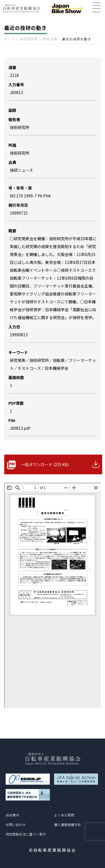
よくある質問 (64, 815)
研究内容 (50, 39)
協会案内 (12, 815)
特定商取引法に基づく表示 (26, 834)
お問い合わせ (16, 824)
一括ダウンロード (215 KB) (45, 464)
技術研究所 (29, 39)
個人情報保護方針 (67, 824)
